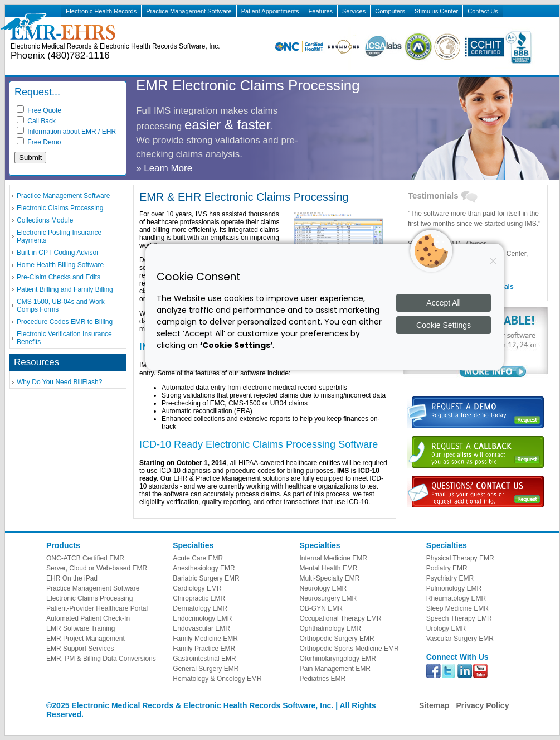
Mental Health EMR (329, 568)
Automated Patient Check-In (88, 618)
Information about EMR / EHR (66, 132)
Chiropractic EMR (199, 598)
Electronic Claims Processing (60, 208)
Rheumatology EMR (456, 598)
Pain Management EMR (335, 669)
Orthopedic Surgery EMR (337, 639)
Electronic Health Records (101, 11)
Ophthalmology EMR (331, 628)
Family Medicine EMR (205, 639)
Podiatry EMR (447, 568)
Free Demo (39, 142)
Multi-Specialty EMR (330, 578)
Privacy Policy (482, 705)
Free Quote (39, 110)
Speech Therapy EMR (459, 618)
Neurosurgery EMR (328, 598)
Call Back (36, 121)
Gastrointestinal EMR (204, 659)
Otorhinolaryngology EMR (338, 659)
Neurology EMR (323, 588)
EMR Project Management (86, 639)
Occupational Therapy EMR (341, 618)
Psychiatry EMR (450, 578)
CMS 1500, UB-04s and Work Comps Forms (61, 306)
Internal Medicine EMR (333, 558)
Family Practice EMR (204, 649)
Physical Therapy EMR (460, 558)
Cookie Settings (444, 325)
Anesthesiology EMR (204, 568)
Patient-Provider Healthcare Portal (97, 608)
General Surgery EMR (206, 669)
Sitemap (434, 705)
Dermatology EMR (200, 608)
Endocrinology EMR (202, 618)
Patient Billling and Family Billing (65, 289)
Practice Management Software (189, 11)
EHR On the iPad (72, 578)
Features (321, 11)
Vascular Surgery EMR (460, 639)
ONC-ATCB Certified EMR (85, 558)
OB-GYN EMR (321, 608)
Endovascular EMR (201, 628)
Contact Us (483, 11)
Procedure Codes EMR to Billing (65, 322)
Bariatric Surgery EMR (206, 578)
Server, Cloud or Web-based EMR (97, 568)
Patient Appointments (270, 11)
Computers (390, 11)
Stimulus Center (436, 11)
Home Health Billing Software (60, 265)
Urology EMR (446, 628)
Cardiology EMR (197, 588)
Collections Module (45, 220)
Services (354, 11)
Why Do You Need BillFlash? (59, 382)
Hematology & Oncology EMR (217, 679)
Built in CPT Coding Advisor (58, 253)
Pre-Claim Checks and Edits (59, 277)
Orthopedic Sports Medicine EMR (349, 649)
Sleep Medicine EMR (457, 608)
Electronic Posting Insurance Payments (59, 236)
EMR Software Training (81, 628)
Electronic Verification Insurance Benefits (64, 338)
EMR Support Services (80, 649)
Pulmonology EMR (454, 588)
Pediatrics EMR (323, 679)
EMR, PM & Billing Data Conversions (101, 659)
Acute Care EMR (198, 558)
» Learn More (164, 168)
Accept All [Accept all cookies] (443, 303)
